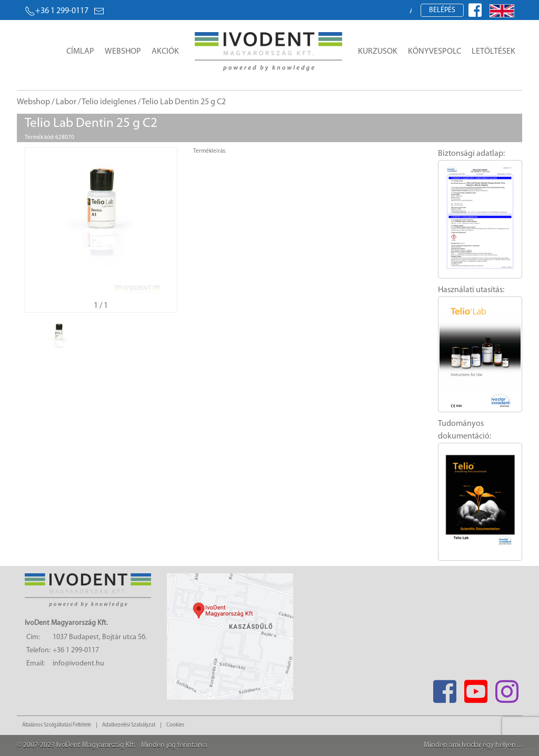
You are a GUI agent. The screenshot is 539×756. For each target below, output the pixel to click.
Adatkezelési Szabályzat (129, 725)
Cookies (175, 725)
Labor (66, 102)
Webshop (123, 52)
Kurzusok (378, 52)
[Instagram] (507, 688)
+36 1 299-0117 (57, 11)
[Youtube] (476, 688)
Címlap (80, 52)
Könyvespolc (435, 52)
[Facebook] (445, 688)
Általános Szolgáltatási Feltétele (57, 725)
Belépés (442, 10)
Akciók (165, 52)
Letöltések (493, 52)
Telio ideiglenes (109, 102)
